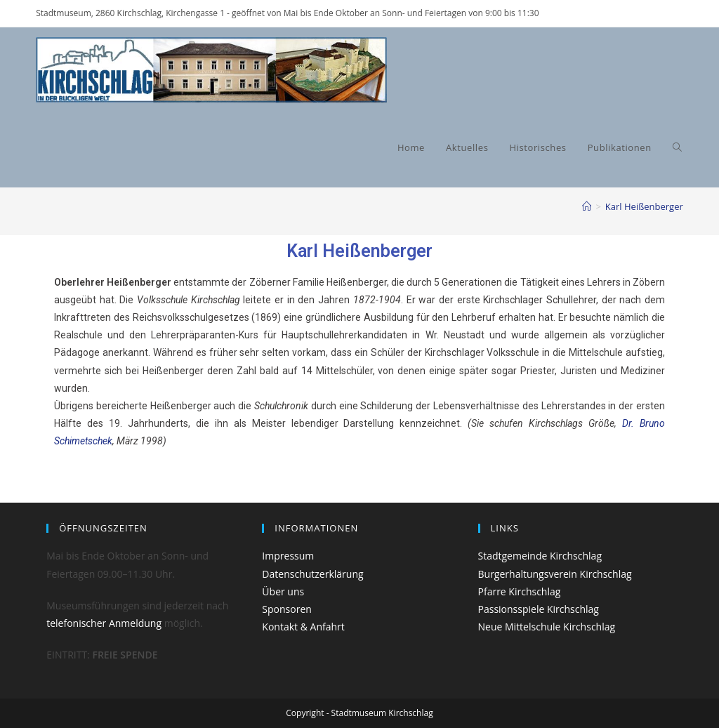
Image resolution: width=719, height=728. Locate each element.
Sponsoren (287, 609)
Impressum (288, 556)
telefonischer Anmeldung (104, 623)
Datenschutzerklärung (312, 574)
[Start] (587, 206)
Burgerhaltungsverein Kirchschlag (555, 574)
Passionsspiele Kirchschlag (539, 609)
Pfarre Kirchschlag (520, 591)
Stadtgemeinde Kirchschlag (540, 556)
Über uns (283, 591)
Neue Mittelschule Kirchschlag (547, 627)
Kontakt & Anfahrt (303, 627)
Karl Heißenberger (644, 206)
